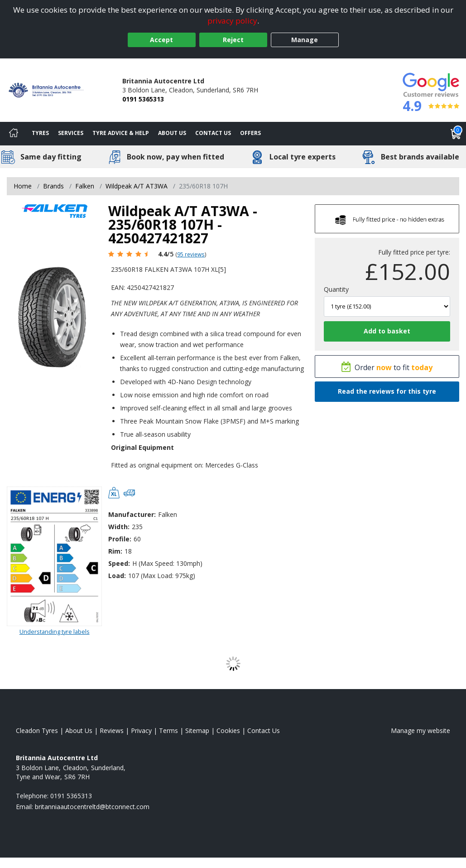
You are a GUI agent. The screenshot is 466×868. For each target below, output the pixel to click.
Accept (161, 40)
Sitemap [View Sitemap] (197, 731)
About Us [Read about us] (79, 731)
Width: (119, 527)
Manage (305, 40)
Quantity (336, 289)
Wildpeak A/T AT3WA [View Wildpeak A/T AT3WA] (137, 186)
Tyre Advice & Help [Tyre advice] (121, 133)
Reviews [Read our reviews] (112, 731)
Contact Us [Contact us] (213, 133)
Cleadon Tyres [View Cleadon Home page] (37, 731)
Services (71, 133)
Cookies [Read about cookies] (228, 731)
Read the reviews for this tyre (387, 391)
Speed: (119, 563)
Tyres (40, 133)
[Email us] (92, 807)
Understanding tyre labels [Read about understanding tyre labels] (55, 632)
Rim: (115, 551)
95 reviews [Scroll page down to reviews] (191, 254)
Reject (233, 40)
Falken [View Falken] (85, 186)
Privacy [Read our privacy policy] (141, 731)
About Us (172, 133)
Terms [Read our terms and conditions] (168, 731)
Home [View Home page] (23, 186)
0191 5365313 (143, 99)
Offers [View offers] (250, 133)
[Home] (14, 134)
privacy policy (232, 21)
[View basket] (456, 134)
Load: (117, 576)
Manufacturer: (132, 514)
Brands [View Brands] (53, 186)
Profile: (120, 539)
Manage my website (420, 731)
